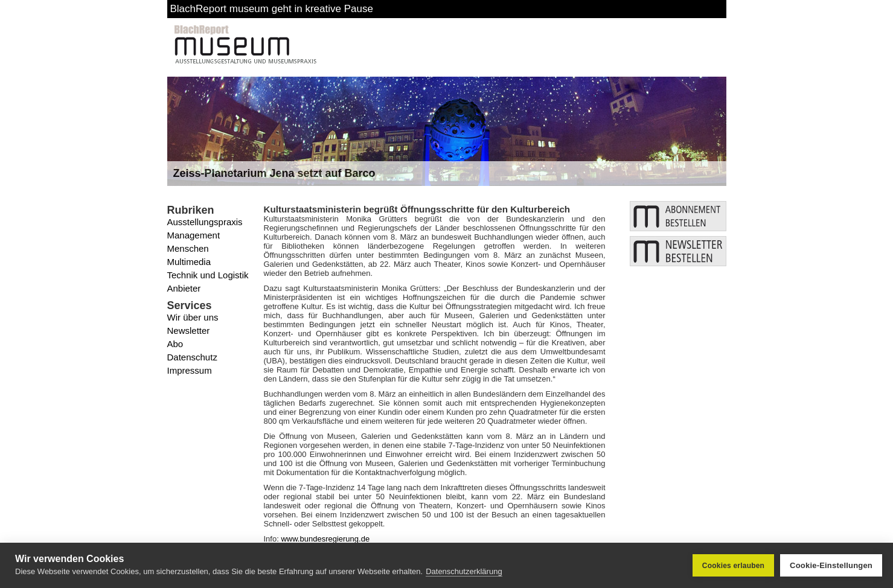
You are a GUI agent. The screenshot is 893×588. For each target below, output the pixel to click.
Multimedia (189, 262)
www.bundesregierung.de (325, 539)
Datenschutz (192, 357)
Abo (175, 344)
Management (194, 235)
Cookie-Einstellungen (831, 565)
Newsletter (189, 331)
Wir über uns (193, 317)
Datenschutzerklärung (464, 571)
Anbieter (184, 288)
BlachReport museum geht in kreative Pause (272, 9)
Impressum (190, 370)
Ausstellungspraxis (205, 222)
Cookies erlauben (733, 566)
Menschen (188, 248)
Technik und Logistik (208, 275)
